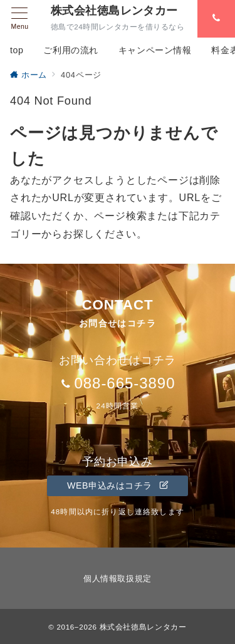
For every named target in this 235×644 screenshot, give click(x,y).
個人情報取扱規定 (117, 579)
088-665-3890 (124, 383)
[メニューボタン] (20, 19)
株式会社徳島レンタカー (114, 11)
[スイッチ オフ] (216, 19)
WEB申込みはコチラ (118, 486)
